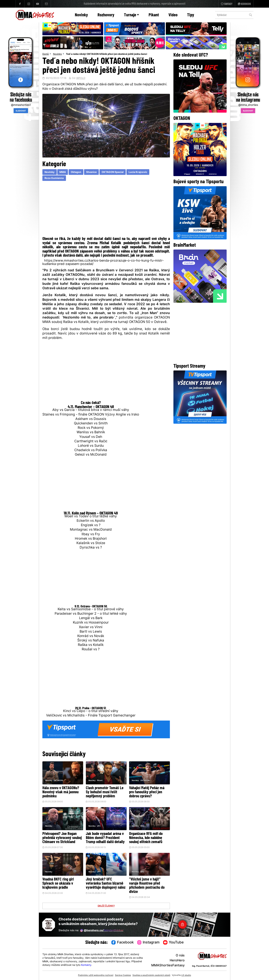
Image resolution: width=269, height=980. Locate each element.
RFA (142, 826)
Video (173, 15)
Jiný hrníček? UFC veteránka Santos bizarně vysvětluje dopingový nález (106, 884)
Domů (46, 54)
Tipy (191, 15)
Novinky (81, 15)
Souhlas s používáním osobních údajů (151, 975)
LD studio (186, 975)
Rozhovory (106, 15)
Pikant (154, 15)
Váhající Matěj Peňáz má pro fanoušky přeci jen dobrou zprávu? (147, 792)
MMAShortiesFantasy (168, 966)
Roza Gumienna (54, 178)
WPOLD (81, 78)
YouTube (173, 943)
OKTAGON (58, 781)
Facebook (123, 943)
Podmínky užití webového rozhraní (96, 975)
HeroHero (177, 961)
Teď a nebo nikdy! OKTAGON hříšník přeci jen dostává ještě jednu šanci (107, 54)
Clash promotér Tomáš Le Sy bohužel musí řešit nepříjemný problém (105, 792)
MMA (63, 172)
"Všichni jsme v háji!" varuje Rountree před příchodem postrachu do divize (147, 886)
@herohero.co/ (102, 931)
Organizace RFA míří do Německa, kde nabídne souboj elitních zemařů (146, 838)
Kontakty (86, 965)
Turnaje (131, 15)
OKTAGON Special (113, 172)
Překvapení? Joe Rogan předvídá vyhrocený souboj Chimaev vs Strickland (62, 838)
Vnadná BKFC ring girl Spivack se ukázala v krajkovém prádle (58, 884)
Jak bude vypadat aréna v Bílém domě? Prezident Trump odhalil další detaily (105, 838)
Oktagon (76, 172)
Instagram (149, 943)
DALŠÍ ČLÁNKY (106, 906)
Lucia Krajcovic (138, 172)
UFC (99, 826)
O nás (180, 956)
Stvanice (91, 172)
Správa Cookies (123, 975)
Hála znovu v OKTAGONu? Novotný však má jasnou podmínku (61, 792)
